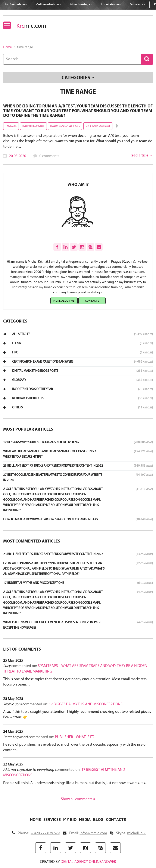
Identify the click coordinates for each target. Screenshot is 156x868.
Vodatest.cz (138, 5)
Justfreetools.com (16, 5)
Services (52, 820)
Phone (36, 833)
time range (11, 126)
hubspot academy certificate (65, 126)
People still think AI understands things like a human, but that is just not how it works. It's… (76, 783)
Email (85, 833)
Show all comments (78, 799)
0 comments (49, 156)
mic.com (31, 26)
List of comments (22, 650)
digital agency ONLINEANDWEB (88, 862)
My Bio (70, 820)
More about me (64, 301)
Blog (98, 820)
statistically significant (98, 126)
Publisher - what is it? (75, 737)
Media (85, 820)
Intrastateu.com (111, 5)
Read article (139, 156)
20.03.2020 (18, 156)
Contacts (92, 301)
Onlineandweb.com (49, 5)
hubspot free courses (33, 126)
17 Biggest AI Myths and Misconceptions (86, 704)
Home (7, 47)
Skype (128, 833)
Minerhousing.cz (81, 5)
